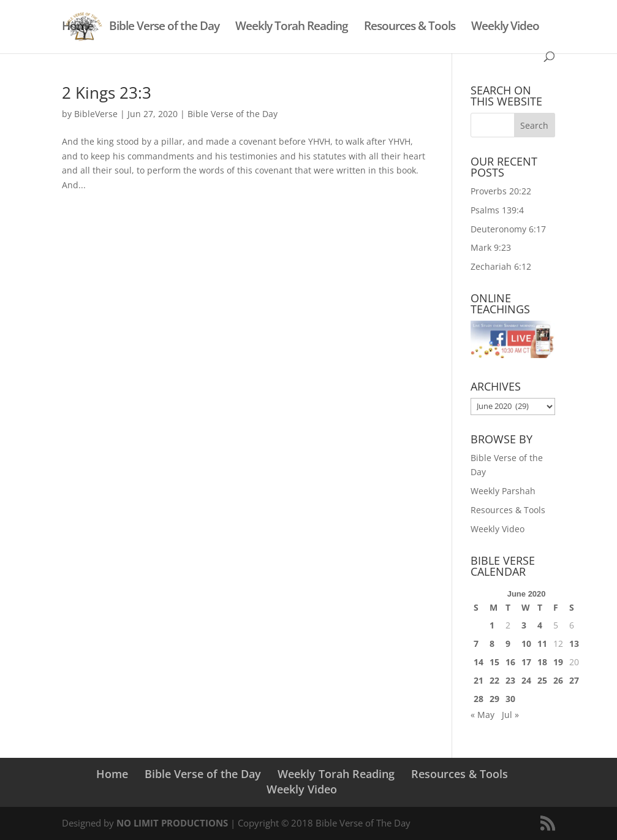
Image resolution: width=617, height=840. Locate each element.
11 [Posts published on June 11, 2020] (542, 643)
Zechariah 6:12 (501, 266)
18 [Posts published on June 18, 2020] (542, 662)
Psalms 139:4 (497, 210)
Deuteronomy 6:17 (508, 229)
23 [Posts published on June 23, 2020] (510, 680)
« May (483, 715)
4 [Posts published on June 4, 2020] (540, 625)
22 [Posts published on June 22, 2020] (494, 680)
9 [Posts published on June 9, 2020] (508, 643)
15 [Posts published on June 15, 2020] (494, 662)
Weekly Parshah (503, 491)
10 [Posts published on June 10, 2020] (526, 643)
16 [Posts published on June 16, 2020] (510, 662)
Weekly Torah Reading (292, 28)
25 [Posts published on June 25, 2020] (542, 680)
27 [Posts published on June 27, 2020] (574, 680)
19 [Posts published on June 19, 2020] (558, 662)
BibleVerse (96, 114)
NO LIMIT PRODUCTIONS (172, 823)
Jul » (510, 715)
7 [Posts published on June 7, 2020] (476, 643)
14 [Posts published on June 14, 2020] (479, 662)
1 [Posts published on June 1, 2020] (492, 625)
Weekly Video (505, 28)
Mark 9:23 (491, 247)
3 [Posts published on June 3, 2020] (524, 625)
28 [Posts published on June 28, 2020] (479, 699)
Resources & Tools (410, 28)
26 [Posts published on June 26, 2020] (558, 680)
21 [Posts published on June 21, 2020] (479, 680)
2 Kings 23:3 (107, 93)
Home (78, 28)
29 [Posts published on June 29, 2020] (494, 699)
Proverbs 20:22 (501, 191)
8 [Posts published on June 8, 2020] (492, 643)
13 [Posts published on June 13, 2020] (574, 643)
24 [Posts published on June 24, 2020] (526, 680)
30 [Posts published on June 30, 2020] (510, 699)
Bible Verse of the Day (164, 28)
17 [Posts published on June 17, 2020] (526, 662)
